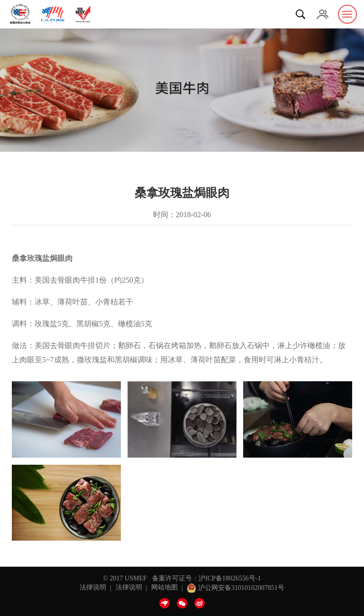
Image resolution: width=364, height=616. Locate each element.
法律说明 (93, 588)
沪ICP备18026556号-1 (230, 578)
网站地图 (164, 588)
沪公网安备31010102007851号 (236, 588)
